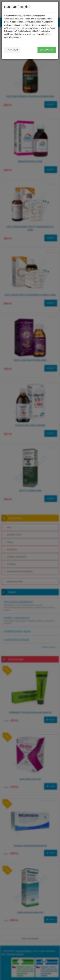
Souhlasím (46, 50)
